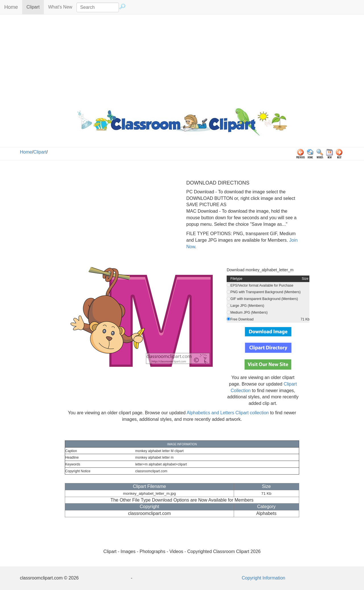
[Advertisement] (182, 60)
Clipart (35, 7)
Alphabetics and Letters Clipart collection (228, 413)
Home (11, 7)
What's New (60, 7)
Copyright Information (263, 578)
